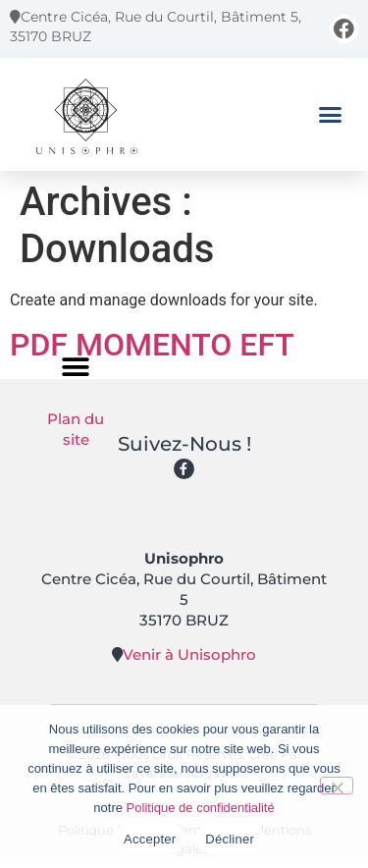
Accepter (150, 839)
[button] (331, 114)
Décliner (230, 839)
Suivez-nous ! (184, 444)
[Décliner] (337, 786)
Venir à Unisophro (189, 654)
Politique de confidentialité (201, 808)
